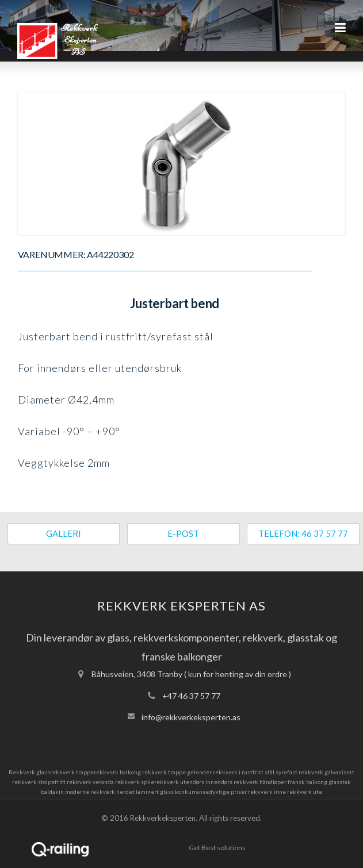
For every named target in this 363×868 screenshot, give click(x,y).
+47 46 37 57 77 (191, 696)
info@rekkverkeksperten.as (191, 717)
